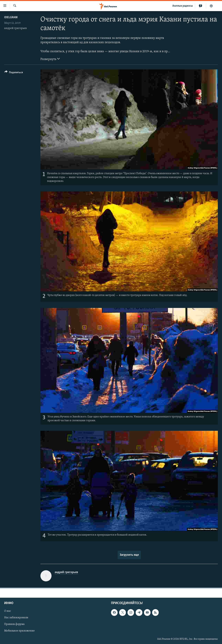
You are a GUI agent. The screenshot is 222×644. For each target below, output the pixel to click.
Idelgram (11, 17)
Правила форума (14, 624)
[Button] (14, 73)
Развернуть (50, 59)
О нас (8, 611)
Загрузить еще (129, 555)
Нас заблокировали (16, 618)
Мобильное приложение (19, 631)
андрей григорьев (15, 28)
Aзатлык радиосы (183, 6)
